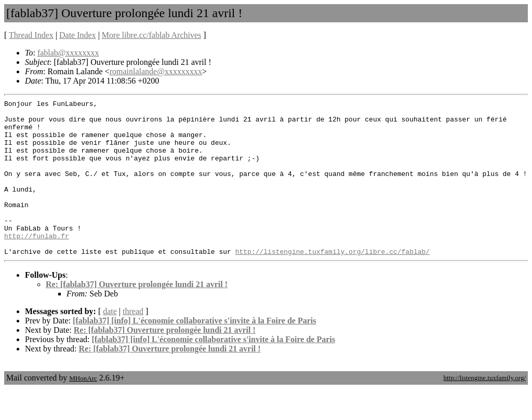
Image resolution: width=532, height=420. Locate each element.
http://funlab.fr (37, 264)
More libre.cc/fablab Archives (151, 35)
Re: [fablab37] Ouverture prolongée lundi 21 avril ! (137, 315)
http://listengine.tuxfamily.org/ (484, 409)
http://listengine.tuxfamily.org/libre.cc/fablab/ (332, 282)
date (110, 342)
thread (133, 342)
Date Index (78, 35)
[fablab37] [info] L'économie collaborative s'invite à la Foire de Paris (195, 352)
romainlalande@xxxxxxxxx (156, 71)
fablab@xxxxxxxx (68, 53)
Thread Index (31, 35)
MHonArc (83, 409)
